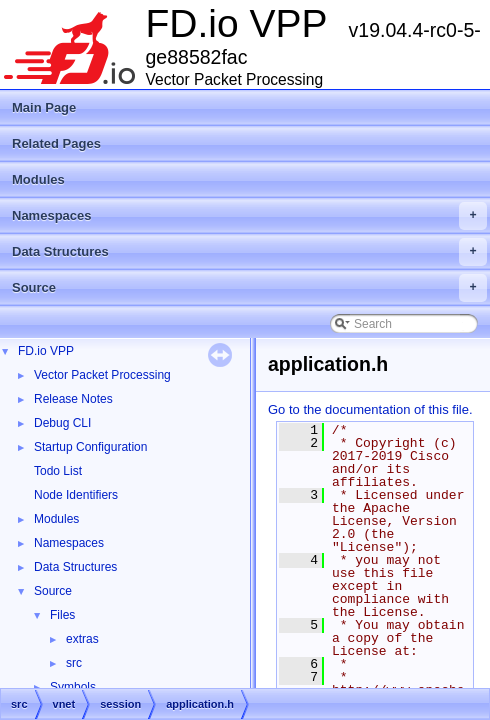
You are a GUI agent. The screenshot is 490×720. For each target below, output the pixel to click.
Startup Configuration (90, 447)
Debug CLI (62, 423)
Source (249, 288)
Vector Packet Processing (102, 375)
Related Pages (56, 143)
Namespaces (249, 216)
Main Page (44, 107)
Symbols (73, 687)
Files (62, 615)
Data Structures (249, 252)
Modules (38, 179)
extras (82, 639)
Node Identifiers (76, 495)
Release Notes (73, 399)
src (74, 663)
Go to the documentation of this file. (370, 409)
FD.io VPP (46, 351)
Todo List (58, 471)
